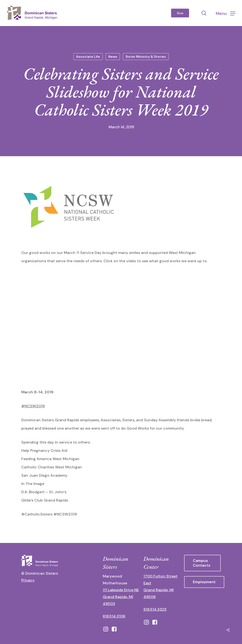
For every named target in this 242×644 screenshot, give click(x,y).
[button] (226, 13)
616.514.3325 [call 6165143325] (155, 609)
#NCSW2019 (33, 406)
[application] (121, 327)
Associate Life (88, 57)
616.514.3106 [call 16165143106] (114, 616)
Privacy (28, 580)
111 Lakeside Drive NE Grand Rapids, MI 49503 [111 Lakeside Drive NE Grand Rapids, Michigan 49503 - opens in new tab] (121, 597)
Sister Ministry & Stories (146, 57)
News (113, 57)
